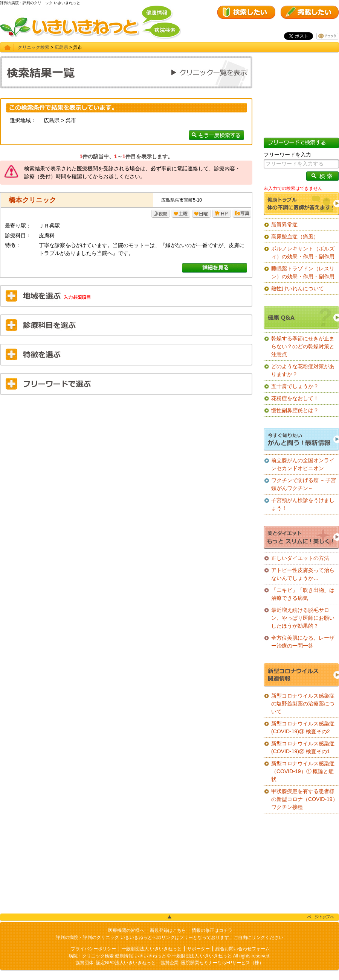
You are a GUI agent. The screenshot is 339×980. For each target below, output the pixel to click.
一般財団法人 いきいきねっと (152, 949)
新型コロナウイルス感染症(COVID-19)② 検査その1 (303, 747)
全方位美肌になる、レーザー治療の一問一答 (303, 642)
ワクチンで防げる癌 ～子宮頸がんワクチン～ (304, 484)
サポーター (199, 949)
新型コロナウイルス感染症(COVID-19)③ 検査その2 (303, 727)
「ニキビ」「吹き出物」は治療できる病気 (303, 594)
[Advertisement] (126, 455)
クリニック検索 (34, 47)
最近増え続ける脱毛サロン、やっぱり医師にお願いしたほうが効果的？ (303, 618)
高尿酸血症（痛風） (295, 237)
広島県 (61, 47)
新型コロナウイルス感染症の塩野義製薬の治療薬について (303, 704)
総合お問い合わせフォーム (243, 949)
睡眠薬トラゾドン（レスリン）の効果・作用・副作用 (303, 272)
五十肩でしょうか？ (295, 386)
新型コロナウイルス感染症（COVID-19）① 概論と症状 (303, 771)
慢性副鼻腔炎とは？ (295, 410)
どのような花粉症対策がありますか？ (303, 370)
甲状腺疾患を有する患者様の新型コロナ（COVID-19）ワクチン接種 (305, 799)
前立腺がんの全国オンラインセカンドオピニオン (303, 464)
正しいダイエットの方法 (300, 558)
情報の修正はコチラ (212, 930)
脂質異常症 (284, 225)
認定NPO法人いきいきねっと (126, 963)
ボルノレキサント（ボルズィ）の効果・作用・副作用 (303, 253)
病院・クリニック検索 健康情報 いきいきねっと (117, 956)
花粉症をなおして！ (295, 398)
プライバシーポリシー (93, 949)
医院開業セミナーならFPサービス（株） (222, 963)
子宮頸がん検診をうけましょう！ (303, 504)
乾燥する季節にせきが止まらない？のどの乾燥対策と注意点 (303, 346)
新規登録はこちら (168, 930)
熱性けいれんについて (298, 288)
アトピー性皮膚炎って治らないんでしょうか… (303, 574)
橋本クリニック (32, 200)
